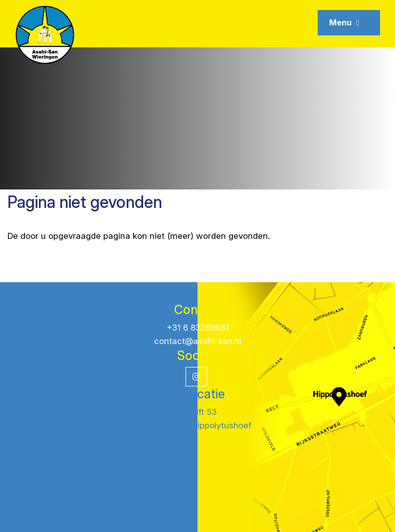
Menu (344, 22)
